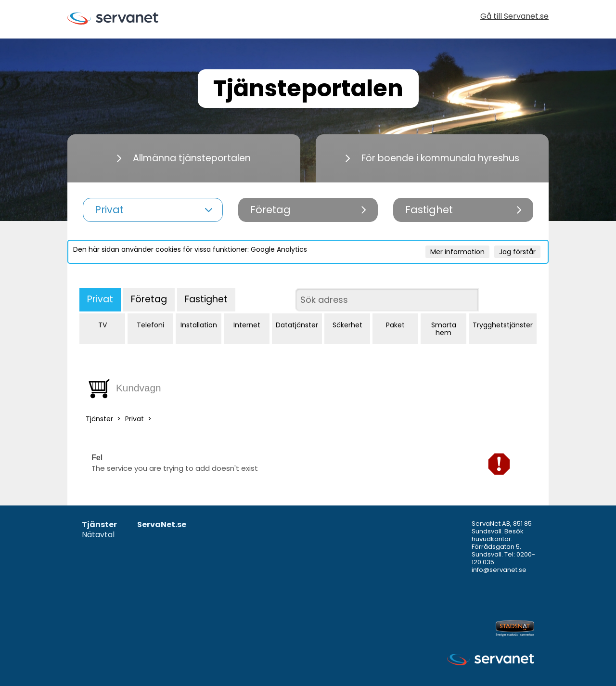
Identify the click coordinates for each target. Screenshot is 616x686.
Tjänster (99, 419)
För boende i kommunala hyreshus (432, 158)
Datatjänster (297, 325)
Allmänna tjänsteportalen (184, 158)
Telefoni (150, 325)
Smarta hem (444, 329)
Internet (247, 325)
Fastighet (206, 299)
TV (103, 325)
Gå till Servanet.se (514, 17)
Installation (199, 325)
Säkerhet (347, 325)
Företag (149, 299)
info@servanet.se (499, 570)
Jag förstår (517, 252)
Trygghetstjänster (503, 325)
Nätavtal (98, 535)
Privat (100, 299)
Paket (395, 325)
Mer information (457, 252)
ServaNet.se (162, 525)
